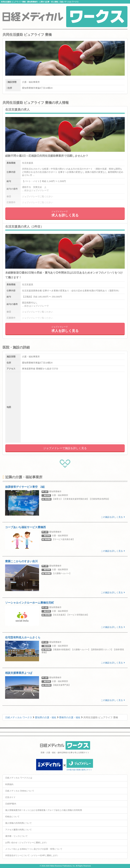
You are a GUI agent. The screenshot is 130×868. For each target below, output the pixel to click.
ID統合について (12, 817)
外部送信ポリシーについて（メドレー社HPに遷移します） (32, 855)
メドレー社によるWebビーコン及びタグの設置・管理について (34, 849)
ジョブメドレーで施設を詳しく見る (65, 448)
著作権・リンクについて (16, 836)
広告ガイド (10, 797)
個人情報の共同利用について (18, 823)
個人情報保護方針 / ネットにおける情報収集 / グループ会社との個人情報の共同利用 (44, 810)
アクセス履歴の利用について (18, 830)
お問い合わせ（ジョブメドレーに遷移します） (27, 843)
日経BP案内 (11, 804)
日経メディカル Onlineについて (20, 791)
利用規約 (9, 784)
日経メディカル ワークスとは (19, 778)
